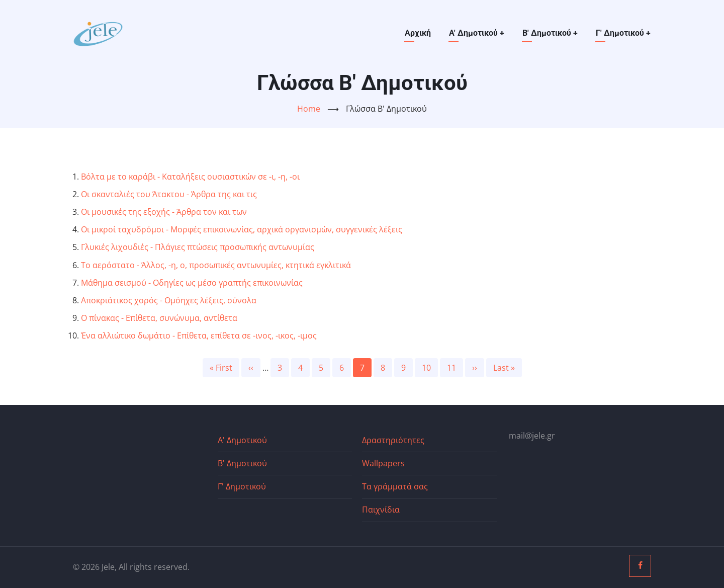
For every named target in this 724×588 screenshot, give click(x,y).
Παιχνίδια (381, 510)
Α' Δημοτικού (477, 33)
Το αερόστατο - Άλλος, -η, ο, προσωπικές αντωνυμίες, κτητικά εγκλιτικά (216, 265)
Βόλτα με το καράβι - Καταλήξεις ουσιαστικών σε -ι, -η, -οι (190, 177)
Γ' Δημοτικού (623, 33)
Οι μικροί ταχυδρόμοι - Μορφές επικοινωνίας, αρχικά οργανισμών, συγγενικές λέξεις (242, 229)
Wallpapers (383, 463)
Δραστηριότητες (393, 440)
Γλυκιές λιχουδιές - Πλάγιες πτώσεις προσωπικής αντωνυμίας (198, 247)
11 (455, 367)
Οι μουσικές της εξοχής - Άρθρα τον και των (164, 212)
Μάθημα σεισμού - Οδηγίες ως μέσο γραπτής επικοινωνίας (192, 283)
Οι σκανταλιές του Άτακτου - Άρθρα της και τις (169, 194)
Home (309, 109)
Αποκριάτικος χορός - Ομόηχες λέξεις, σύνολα (169, 300)
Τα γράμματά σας (395, 486)
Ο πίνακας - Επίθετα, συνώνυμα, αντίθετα (159, 318)
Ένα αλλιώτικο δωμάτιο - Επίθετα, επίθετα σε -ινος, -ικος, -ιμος (199, 335)
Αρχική (418, 33)
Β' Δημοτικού (550, 33)
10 (430, 367)
